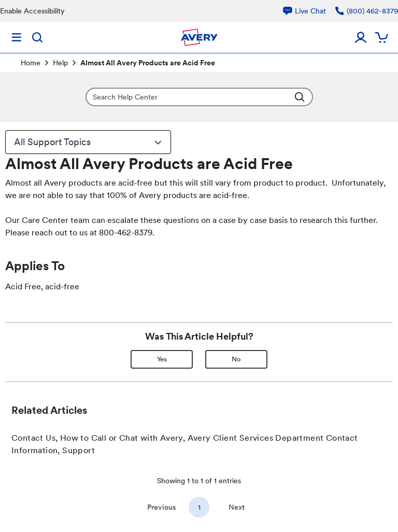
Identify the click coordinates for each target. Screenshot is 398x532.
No (236, 359)
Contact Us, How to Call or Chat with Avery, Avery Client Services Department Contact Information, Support (185, 444)
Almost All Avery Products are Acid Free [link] (148, 63)
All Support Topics (89, 142)
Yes (162, 359)
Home (31, 63)
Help (60, 63)
